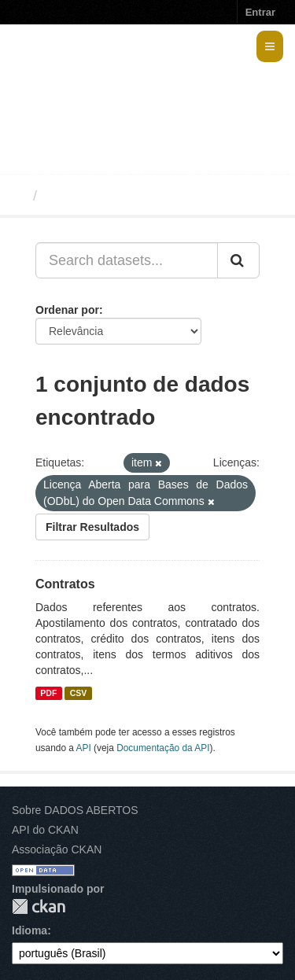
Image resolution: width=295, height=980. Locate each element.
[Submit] (238, 260)
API (84, 748)
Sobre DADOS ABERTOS (75, 810)
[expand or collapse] (270, 46)
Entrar (260, 12)
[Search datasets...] (127, 260)
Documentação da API (163, 748)
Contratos (65, 584)
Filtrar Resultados (92, 527)
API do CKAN (45, 830)
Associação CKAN (57, 849)
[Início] (18, 196)
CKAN (39, 906)
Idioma (29, 930)
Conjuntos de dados (113, 196)
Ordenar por (67, 310)
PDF (48, 693)
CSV (79, 693)
